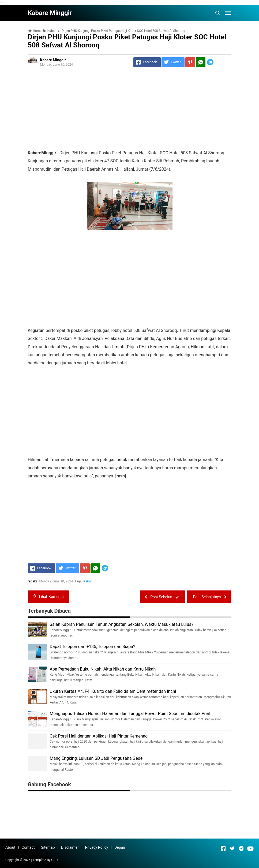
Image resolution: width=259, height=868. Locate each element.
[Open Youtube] (250, 848)
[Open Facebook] (223, 848)
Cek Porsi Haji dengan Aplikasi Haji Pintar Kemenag (99, 736)
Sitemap (48, 847)
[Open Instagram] (241, 848)
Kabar (88, 581)
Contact (28, 847)
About (10, 847)
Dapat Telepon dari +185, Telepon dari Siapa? (93, 647)
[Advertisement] (130, 111)
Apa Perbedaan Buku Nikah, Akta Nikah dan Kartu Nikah (103, 669)
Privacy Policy (96, 847)
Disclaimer (70, 847)
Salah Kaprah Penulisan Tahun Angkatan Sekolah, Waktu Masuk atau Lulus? (122, 624)
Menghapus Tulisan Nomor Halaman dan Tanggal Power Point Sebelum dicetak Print (130, 714)
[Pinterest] (190, 62)
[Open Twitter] (232, 848)
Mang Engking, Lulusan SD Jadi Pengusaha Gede (96, 758)
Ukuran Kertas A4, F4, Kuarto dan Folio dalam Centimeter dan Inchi (113, 691)
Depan (120, 847)
